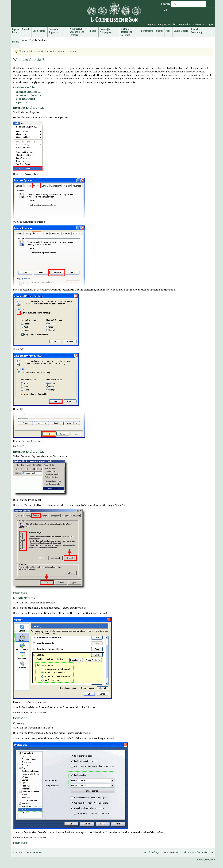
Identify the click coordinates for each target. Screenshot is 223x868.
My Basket (185, 25)
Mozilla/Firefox (26, 99)
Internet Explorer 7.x (29, 92)
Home (24, 40)
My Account (155, 25)
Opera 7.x (22, 102)
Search (165, 4)
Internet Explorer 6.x (29, 95)
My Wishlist (170, 25)
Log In (210, 25)
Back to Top (20, 446)
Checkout (199, 25)
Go (165, 10)
